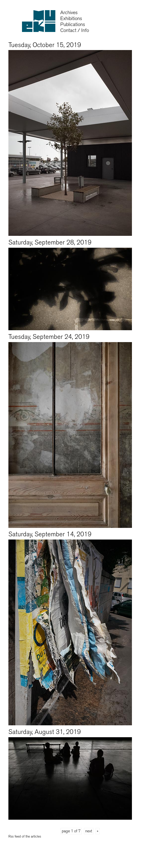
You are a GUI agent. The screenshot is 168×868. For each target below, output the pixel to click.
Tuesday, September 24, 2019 (49, 337)
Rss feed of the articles (25, 836)
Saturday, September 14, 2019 (50, 534)
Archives (69, 13)
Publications (73, 24)
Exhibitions (71, 18)
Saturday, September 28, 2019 (50, 242)
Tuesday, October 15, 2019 (45, 45)
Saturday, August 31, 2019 (45, 732)
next (89, 831)
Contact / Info (75, 30)
